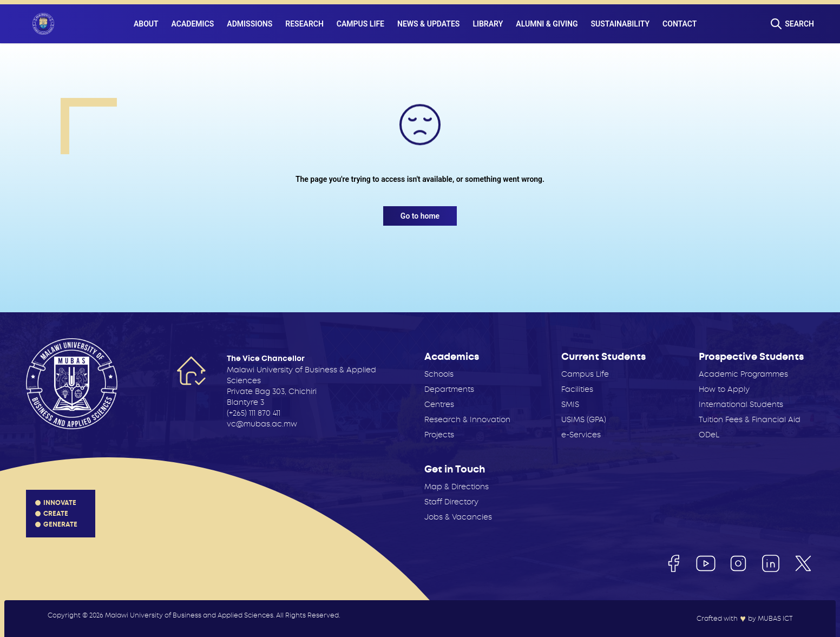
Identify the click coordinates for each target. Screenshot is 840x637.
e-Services (581, 435)
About (146, 24)
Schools (439, 374)
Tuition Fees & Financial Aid (750, 419)
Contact (680, 24)
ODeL (709, 435)
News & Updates (428, 24)
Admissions (250, 24)
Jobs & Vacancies (458, 517)
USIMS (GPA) (584, 419)
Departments (449, 389)
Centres (439, 404)
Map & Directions (457, 487)
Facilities (577, 389)
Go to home (420, 216)
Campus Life (360, 24)
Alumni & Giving (547, 24)
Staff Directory (451, 502)
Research (304, 24)
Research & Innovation (467, 419)
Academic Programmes (743, 374)
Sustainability (621, 24)
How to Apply (724, 389)
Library (488, 24)
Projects (439, 435)
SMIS (570, 404)
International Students (741, 404)
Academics (193, 24)
